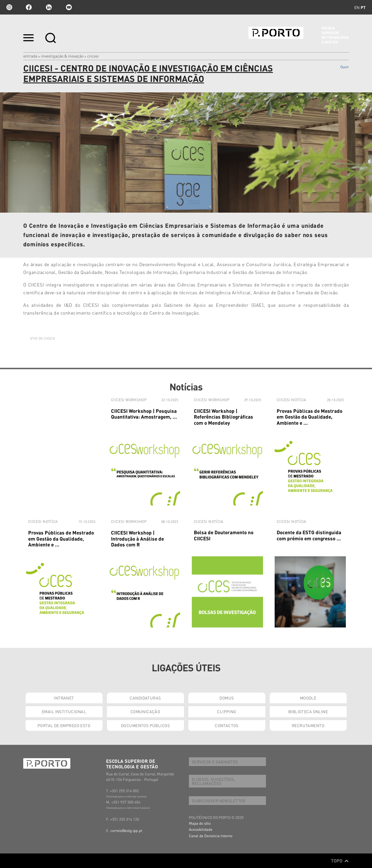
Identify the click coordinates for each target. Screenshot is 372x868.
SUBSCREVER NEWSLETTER (219, 801)
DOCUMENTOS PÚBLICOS (145, 725)
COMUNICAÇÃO (145, 711)
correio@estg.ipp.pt (126, 830)
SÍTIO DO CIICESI (42, 338)
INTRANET (64, 698)
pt (363, 7)
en (357, 7)
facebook (29, 7)
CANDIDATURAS (145, 698)
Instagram (9, 7)
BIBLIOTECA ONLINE (308, 711)
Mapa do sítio (200, 823)
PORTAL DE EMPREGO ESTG (64, 725)
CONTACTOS (227, 725)
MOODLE (308, 698)
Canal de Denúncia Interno (211, 836)
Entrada (30, 56)
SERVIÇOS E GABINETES (215, 762)
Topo (340, 861)
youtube (69, 7)
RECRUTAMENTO (308, 725)
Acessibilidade (201, 829)
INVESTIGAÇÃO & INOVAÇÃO (62, 56)
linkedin (49, 7)
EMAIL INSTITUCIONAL (64, 711)
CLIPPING (227, 711)
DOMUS (227, 698)
